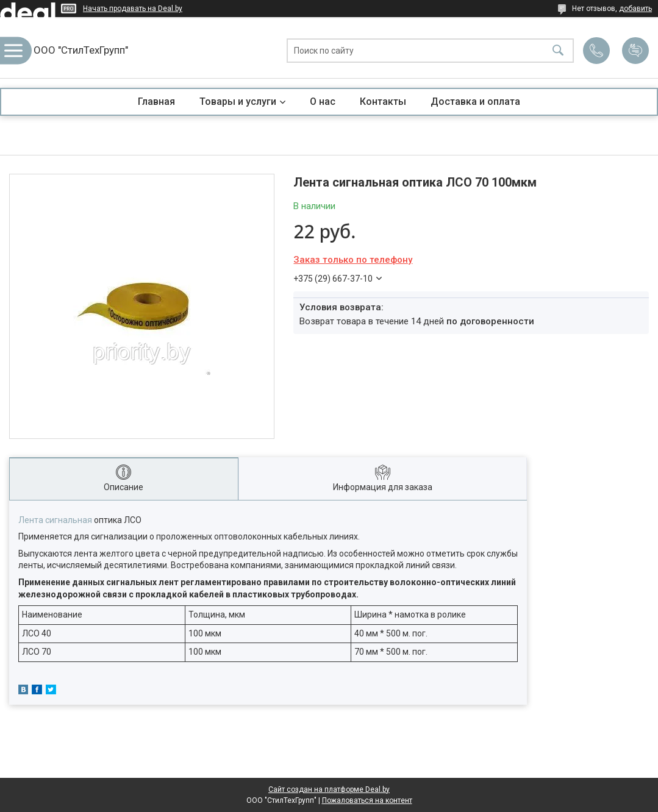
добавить (635, 9)
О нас (323, 101)
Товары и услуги (238, 101)
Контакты (383, 101)
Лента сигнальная (55, 520)
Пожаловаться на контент (367, 800)
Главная (156, 101)
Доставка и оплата (475, 101)
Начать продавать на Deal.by (133, 9)
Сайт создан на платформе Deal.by (329, 789)
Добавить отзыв (635, 51)
